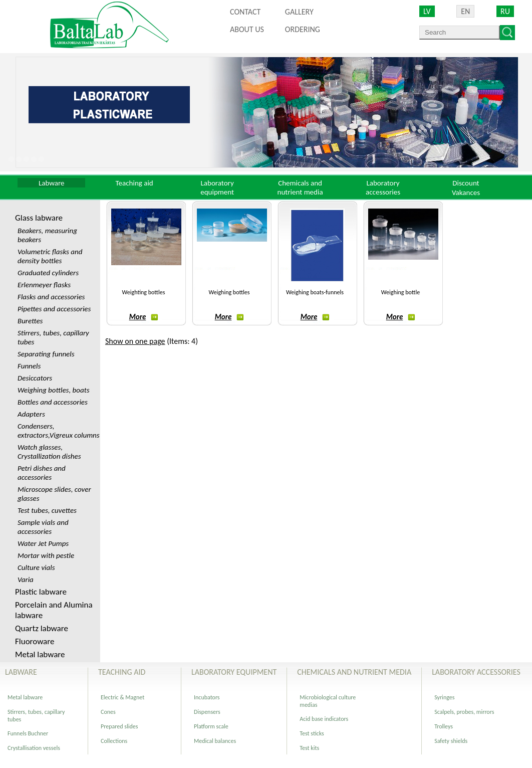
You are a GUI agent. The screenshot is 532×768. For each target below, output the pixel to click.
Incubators (207, 697)
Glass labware (39, 218)
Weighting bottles (144, 292)
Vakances (466, 193)
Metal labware (40, 654)
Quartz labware (42, 628)
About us (247, 29)
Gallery (299, 12)
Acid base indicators (324, 719)
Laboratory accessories (383, 187)
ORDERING (303, 29)
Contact (245, 12)
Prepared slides (119, 726)
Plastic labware (41, 592)
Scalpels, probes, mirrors (464, 712)
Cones (108, 712)
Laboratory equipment (217, 187)
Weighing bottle (401, 292)
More (144, 317)
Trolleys (444, 726)
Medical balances (215, 741)
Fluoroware (35, 641)
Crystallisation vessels (34, 748)
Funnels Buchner (28, 733)
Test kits (309, 748)
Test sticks (312, 733)
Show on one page (135, 341)
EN (465, 11)
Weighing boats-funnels (315, 292)
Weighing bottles (229, 292)
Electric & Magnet (122, 697)
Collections (114, 741)
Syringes (444, 697)
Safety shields (451, 741)
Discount (466, 183)
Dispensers (207, 712)
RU (505, 11)
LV (427, 11)
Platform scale (211, 726)
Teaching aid (135, 183)
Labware (52, 183)
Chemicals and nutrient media (300, 187)
